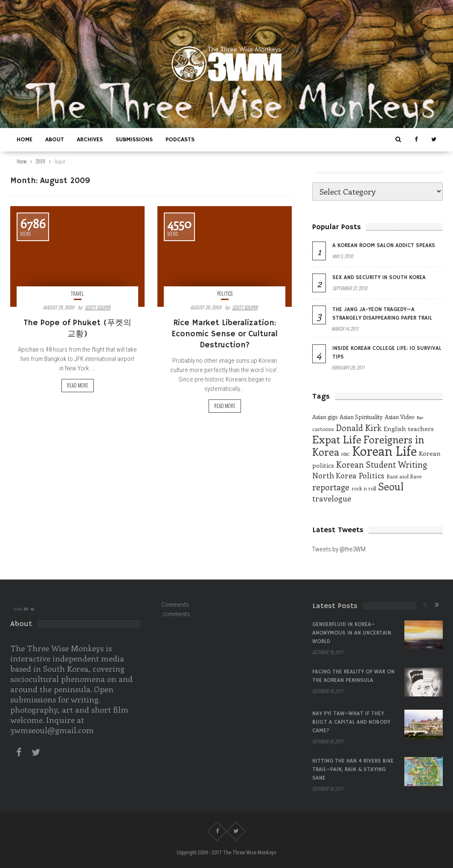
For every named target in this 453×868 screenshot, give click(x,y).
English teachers (409, 428)
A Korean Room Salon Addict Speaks (384, 246)
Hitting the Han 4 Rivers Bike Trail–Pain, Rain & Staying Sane (353, 770)
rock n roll (364, 488)
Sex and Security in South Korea (379, 278)
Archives (90, 140)
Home (25, 140)
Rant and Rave (404, 476)
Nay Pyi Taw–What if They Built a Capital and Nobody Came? (351, 722)
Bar (420, 417)
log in (24, 609)
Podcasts (180, 140)
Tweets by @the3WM (339, 549)
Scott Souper (98, 307)
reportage (331, 487)
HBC (346, 454)
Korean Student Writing (382, 464)
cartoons (323, 429)
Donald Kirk (359, 428)
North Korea (334, 475)
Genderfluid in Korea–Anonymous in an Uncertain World (352, 633)
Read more (78, 385)
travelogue (332, 498)
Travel (77, 294)
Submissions (134, 140)
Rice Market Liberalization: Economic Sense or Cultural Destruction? (225, 334)
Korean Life (384, 451)
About (55, 140)
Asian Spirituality (361, 417)
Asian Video (400, 417)
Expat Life (337, 439)
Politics (225, 294)
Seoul (391, 486)
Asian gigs (325, 417)
